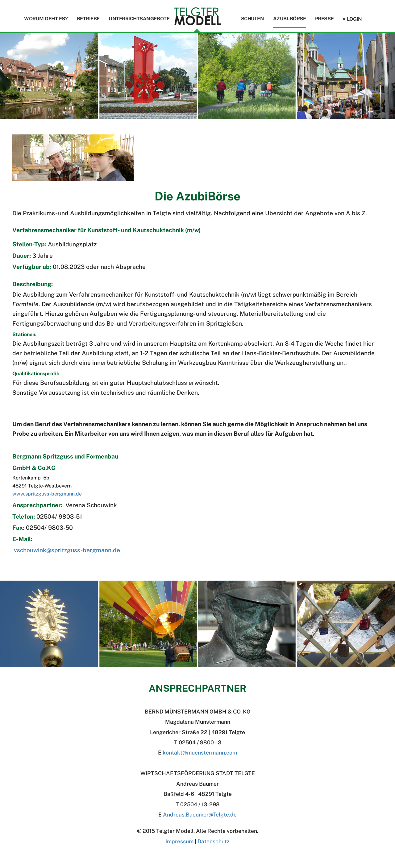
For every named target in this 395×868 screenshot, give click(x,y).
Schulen (253, 19)
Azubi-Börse (290, 19)
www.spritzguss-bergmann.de (47, 494)
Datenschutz (214, 841)
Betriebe (88, 19)
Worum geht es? (46, 19)
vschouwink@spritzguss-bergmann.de (67, 550)
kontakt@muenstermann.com (200, 753)
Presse (324, 19)
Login (354, 19)
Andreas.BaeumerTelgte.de (200, 815)
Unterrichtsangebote (139, 19)
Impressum (179, 841)
